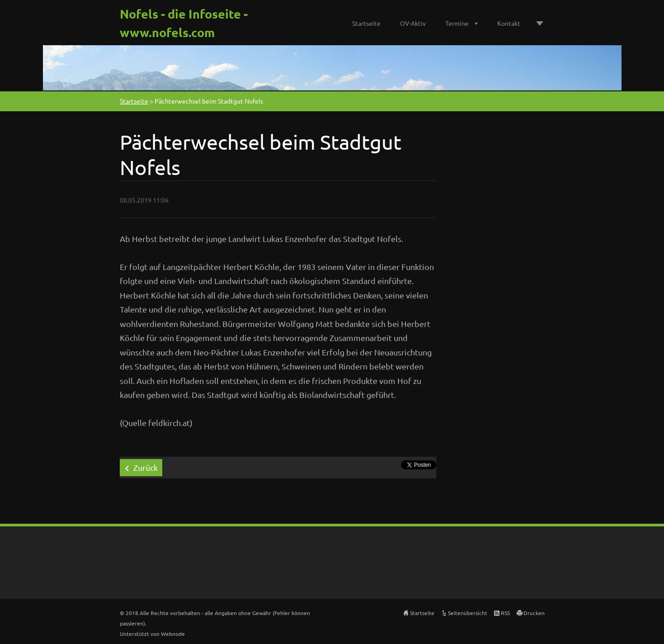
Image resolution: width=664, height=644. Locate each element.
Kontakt (509, 23)
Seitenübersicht (468, 613)
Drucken (534, 613)
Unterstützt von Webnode (152, 634)
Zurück (146, 467)
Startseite (366, 23)
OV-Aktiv (413, 23)
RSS (505, 613)
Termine (457, 23)
